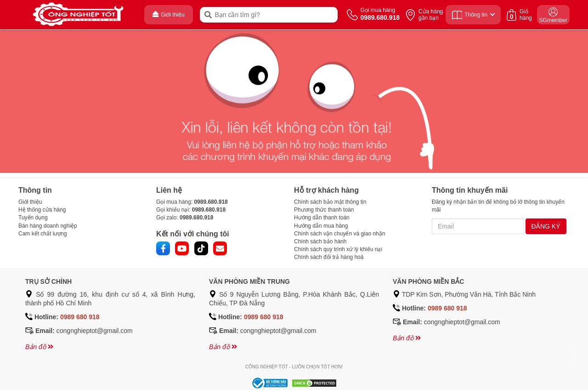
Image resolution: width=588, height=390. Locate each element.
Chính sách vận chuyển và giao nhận (339, 234)
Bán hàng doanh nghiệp (48, 226)
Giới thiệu (30, 202)
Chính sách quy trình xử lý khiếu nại (338, 249)
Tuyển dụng (33, 218)
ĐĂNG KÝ (546, 226)
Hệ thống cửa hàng (42, 210)
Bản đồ (39, 347)
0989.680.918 (211, 202)
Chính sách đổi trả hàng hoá (329, 257)
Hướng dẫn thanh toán (322, 218)
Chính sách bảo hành (320, 241)
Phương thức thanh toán (324, 210)
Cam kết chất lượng (43, 234)
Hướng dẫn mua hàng (321, 226)
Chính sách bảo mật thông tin (330, 202)
